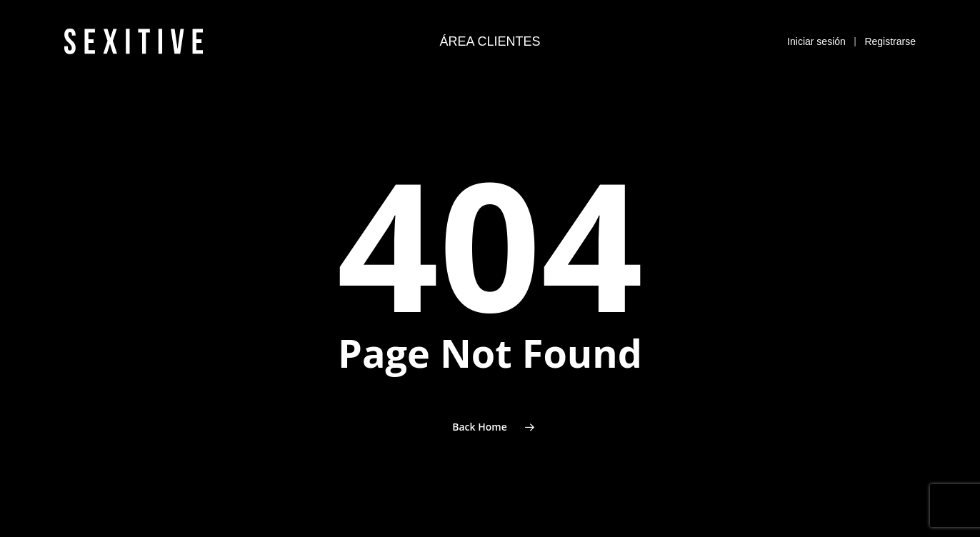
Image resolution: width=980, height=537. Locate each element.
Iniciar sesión (816, 34)
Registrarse (890, 34)
